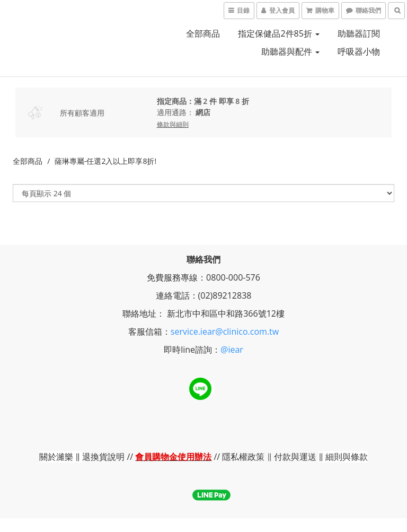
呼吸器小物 (359, 51)
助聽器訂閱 (359, 33)
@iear (232, 350)
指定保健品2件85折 (279, 33)
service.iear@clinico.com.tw (225, 332)
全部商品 (203, 33)
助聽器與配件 (290, 51)
